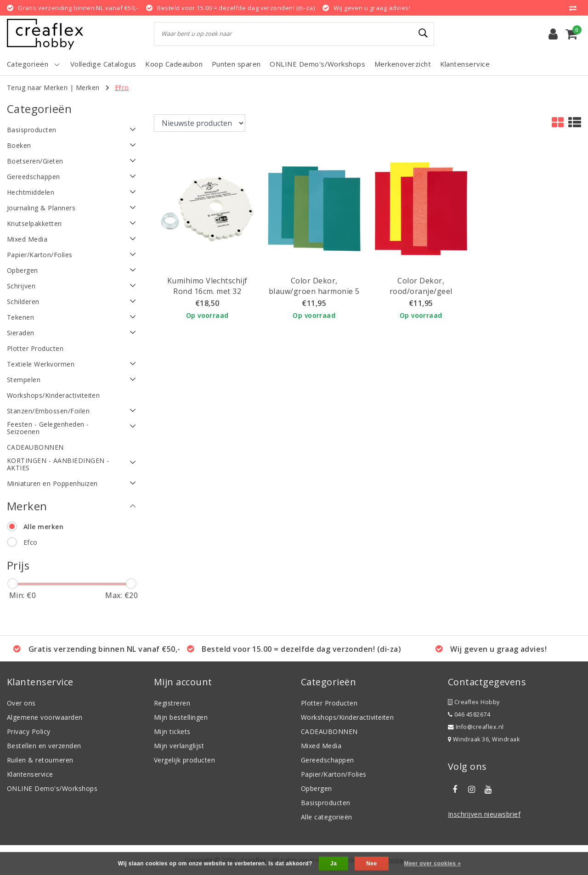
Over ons (21, 703)
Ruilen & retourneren (40, 760)
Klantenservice (30, 774)
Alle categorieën (327, 817)
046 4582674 (469, 714)
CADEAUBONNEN (329, 731)
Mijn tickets (172, 731)
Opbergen (317, 788)
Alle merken (43, 527)
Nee (371, 864)
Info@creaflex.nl (476, 727)
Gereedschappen (328, 760)
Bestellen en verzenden (44, 746)
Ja (334, 864)
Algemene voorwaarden (45, 717)
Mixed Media (321, 746)
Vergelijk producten (184, 760)
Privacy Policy (29, 731)
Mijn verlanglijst (179, 746)
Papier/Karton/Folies (334, 774)
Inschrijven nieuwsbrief (484, 814)
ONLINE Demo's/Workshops (52, 788)
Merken (88, 87)
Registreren (172, 703)
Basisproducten (326, 803)
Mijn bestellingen (181, 717)
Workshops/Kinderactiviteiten (347, 717)
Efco (122, 87)
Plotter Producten (329, 703)
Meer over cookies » (432, 864)
